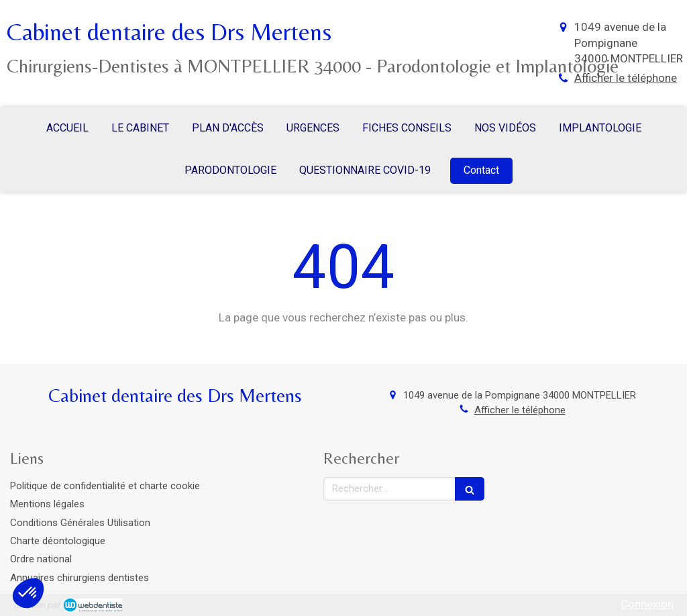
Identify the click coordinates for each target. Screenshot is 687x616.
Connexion (647, 604)
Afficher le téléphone (626, 78)
